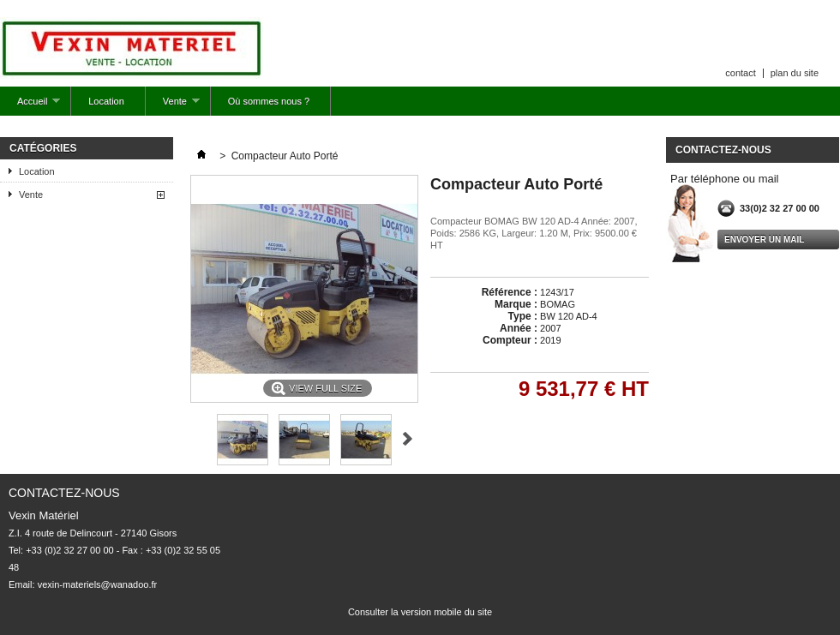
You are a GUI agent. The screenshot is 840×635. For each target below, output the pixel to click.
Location (106, 101)
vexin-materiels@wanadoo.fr (98, 584)
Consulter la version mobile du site (420, 612)
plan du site (795, 73)
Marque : (516, 304)
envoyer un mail (764, 240)
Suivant (408, 439)
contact (740, 73)
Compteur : (510, 340)
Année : (519, 328)
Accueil (30, 106)
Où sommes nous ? (269, 101)
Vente (173, 106)
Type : (523, 316)
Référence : (510, 292)
